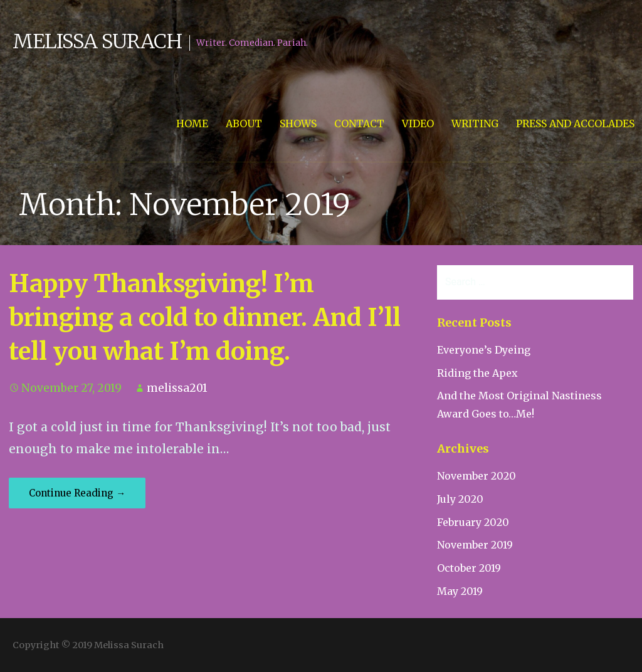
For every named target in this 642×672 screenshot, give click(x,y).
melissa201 (177, 388)
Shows (298, 123)
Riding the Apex (477, 373)
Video (418, 123)
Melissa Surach (97, 41)
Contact (359, 123)
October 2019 (469, 568)
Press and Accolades (575, 123)
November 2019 (475, 545)
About (244, 123)
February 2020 (473, 522)
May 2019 (460, 591)
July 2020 (460, 499)
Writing (475, 123)
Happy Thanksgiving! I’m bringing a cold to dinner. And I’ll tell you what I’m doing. (205, 317)
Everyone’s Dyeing (484, 350)
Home (192, 123)
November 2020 (476, 476)
